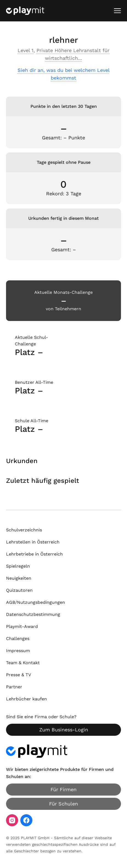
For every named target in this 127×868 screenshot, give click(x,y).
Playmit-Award (22, 626)
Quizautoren (19, 590)
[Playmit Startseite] (25, 11)
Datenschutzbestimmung (33, 614)
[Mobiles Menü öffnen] (117, 11)
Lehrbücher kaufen (26, 699)
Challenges (18, 639)
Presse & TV (19, 675)
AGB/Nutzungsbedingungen (36, 602)
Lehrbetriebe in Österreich (34, 554)
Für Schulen (63, 804)
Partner (14, 687)
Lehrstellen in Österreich (33, 542)
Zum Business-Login (64, 730)
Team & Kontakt (23, 663)
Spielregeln (18, 566)
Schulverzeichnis (24, 530)
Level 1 (26, 50)
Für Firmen (63, 789)
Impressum (18, 651)
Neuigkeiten (19, 578)
